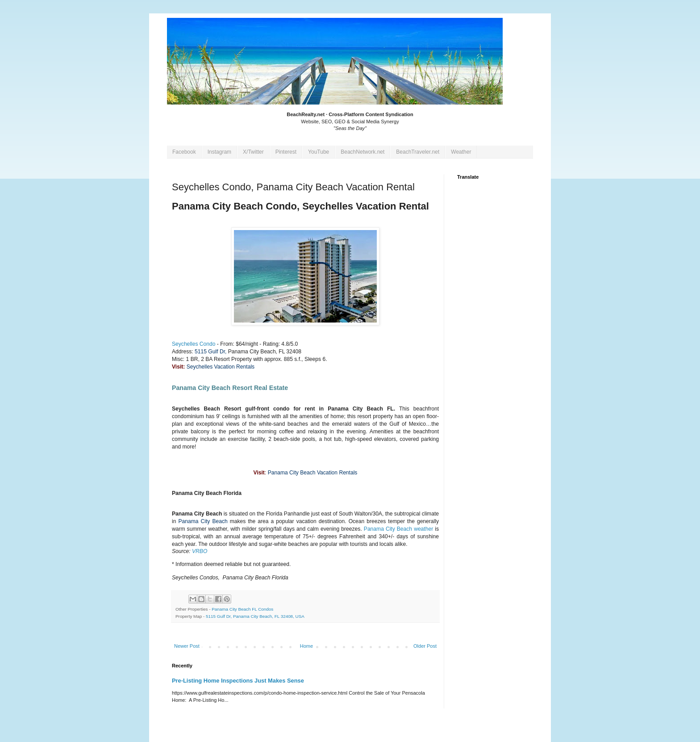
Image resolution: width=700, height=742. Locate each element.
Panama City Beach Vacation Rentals (313, 473)
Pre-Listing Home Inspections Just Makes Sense (238, 681)
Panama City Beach (203, 521)
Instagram (219, 152)
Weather (461, 152)
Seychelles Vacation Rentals (221, 367)
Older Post (425, 646)
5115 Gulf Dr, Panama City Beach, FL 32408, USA (255, 616)
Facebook (184, 152)
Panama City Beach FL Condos (242, 609)
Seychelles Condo (194, 344)
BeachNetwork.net (362, 152)
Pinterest (286, 152)
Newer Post (187, 646)
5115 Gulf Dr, (210, 352)
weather (423, 529)
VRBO (200, 551)
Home (306, 646)
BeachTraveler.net (418, 152)
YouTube (319, 152)
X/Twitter (253, 152)
